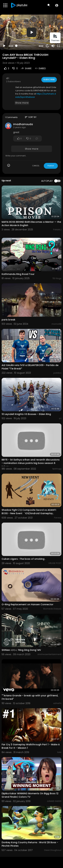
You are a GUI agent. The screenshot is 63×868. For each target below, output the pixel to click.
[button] (57, 5)
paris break (8, 320)
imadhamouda (23, 124)
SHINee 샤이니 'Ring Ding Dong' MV (21, 650)
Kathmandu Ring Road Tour (18, 274)
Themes (55, 38)
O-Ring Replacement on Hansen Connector (28, 604)
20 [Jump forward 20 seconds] (47, 46)
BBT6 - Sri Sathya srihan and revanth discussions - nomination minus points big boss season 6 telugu (31, 463)
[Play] (4, 46)
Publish (51, 166)
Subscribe (49, 80)
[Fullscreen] (58, 46)
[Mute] (53, 46)
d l (8, 78)
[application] (32, 32)
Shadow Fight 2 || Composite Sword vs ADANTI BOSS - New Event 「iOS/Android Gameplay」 (29, 512)
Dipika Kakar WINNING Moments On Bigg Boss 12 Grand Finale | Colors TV (30, 795)
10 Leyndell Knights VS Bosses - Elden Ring (26, 414)
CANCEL (36, 166)
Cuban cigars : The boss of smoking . (24, 559)
